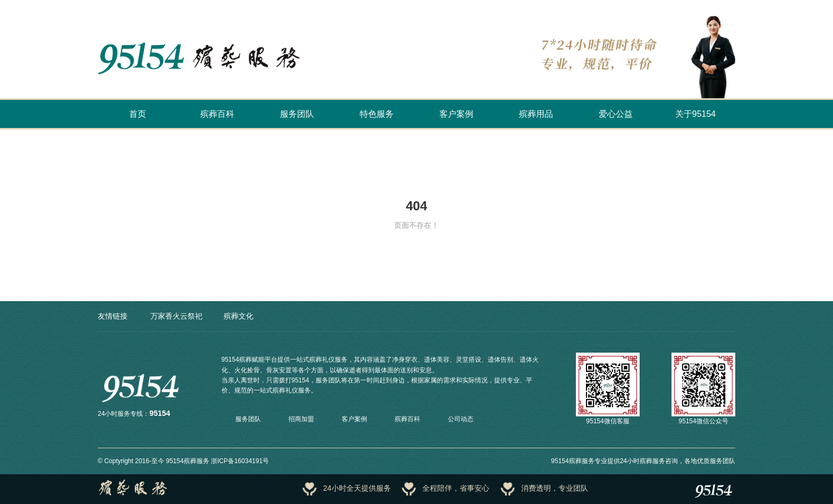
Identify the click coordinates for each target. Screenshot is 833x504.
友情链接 (113, 316)
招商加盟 (301, 419)
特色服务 (377, 114)
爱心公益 (616, 114)
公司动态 (461, 419)
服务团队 (297, 114)
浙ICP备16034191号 (240, 461)
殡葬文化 (239, 316)
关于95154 (696, 114)
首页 (138, 114)
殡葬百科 (217, 114)
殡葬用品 (536, 114)
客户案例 (456, 114)
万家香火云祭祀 (176, 316)
